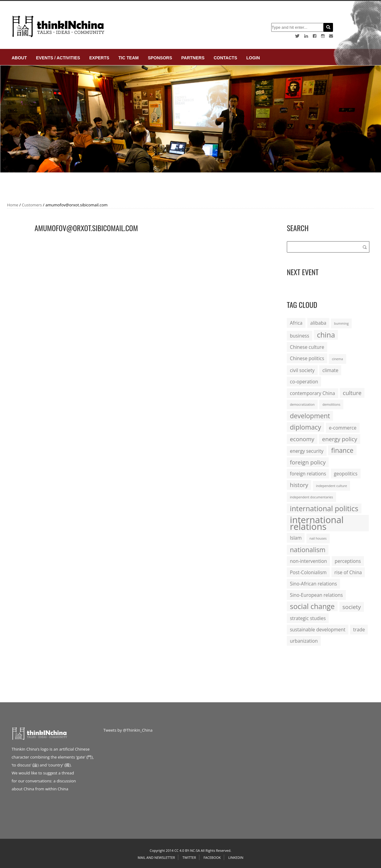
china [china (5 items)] (326, 335)
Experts (99, 58)
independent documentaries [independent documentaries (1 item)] (311, 497)
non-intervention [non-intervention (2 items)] (308, 561)
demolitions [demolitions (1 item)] (331, 404)
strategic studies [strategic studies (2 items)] (308, 618)
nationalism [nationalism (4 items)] (308, 550)
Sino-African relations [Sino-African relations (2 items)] (313, 584)
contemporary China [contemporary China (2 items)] (313, 393)
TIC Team (128, 58)
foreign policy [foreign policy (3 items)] (308, 462)
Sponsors (160, 58)
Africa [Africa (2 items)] (296, 323)
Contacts (226, 58)
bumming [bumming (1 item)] (341, 323)
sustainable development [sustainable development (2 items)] (318, 630)
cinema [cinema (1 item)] (337, 359)
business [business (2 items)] (300, 336)
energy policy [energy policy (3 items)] (340, 439)
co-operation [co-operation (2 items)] (304, 382)
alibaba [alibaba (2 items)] (318, 323)
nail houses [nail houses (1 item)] (318, 538)
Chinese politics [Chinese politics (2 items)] (307, 358)
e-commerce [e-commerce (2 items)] (343, 428)
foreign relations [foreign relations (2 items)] (308, 474)
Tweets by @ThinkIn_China (128, 730)
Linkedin (236, 857)
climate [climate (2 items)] (330, 370)
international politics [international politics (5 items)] (324, 508)
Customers (32, 205)
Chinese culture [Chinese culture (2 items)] (307, 347)
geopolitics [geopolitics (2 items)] (346, 474)
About (19, 58)
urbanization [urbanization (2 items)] (304, 641)
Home (13, 205)
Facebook (212, 857)
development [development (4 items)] (310, 416)
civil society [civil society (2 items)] (302, 370)
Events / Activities (58, 58)
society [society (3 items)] (352, 607)
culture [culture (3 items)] (352, 393)
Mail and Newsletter (156, 857)
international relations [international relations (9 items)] (317, 523)
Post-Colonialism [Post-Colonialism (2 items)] (308, 572)
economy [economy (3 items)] (302, 439)
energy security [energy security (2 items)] (307, 451)
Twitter (189, 857)
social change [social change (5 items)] (312, 606)
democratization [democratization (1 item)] (302, 404)
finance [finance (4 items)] (342, 450)
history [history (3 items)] (299, 485)
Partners (193, 58)
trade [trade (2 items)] (359, 630)
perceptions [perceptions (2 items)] (348, 561)
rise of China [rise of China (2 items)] (348, 572)
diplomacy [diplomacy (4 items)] (305, 427)
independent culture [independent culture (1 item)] (331, 486)
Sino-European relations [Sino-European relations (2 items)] (316, 595)
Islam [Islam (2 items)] (296, 538)
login (253, 58)
